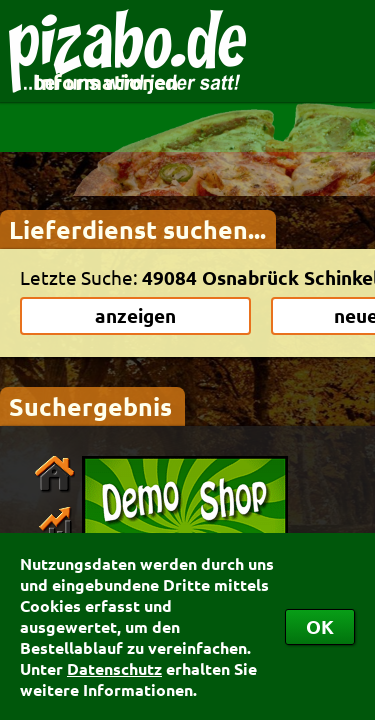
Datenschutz (114, 668)
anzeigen (135, 315)
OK (320, 626)
